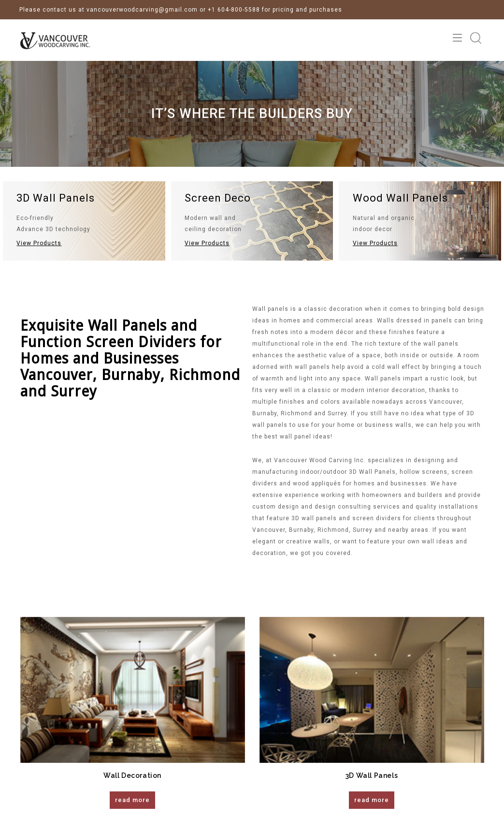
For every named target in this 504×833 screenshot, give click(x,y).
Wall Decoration (132, 775)
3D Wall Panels (372, 775)
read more (132, 800)
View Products (39, 243)
